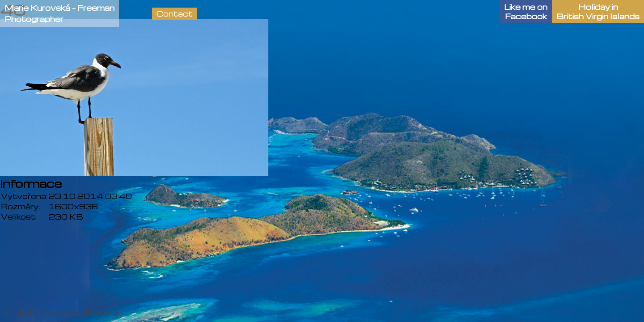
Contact (175, 14)
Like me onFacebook (526, 12)
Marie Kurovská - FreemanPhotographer (59, 13)
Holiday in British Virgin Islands (598, 12)
